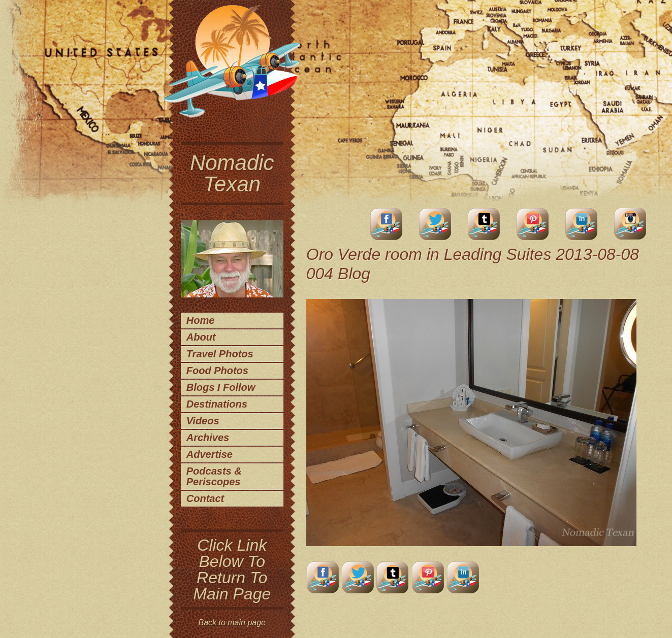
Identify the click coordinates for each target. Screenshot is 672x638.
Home (201, 320)
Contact (205, 498)
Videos (203, 421)
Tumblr (484, 224)
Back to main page (232, 623)
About (201, 337)
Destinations (217, 404)
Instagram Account (630, 224)
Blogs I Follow (221, 387)
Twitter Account (435, 224)
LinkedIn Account (582, 224)
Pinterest (533, 224)
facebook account (387, 224)
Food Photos (217, 371)
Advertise (210, 454)
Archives (208, 438)
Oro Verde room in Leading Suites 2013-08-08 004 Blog (473, 264)
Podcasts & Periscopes (214, 476)
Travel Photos (220, 354)
